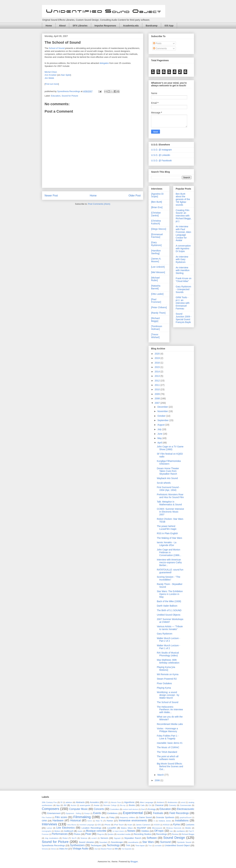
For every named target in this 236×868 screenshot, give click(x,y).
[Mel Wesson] (158, 272)
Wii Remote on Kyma (168, 674)
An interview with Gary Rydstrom (182, 259)
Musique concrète (96, 831)
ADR (106, 802)
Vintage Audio (80, 849)
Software (152, 838)
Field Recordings (179, 813)
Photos (77, 834)
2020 (158, 354)
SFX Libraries (80, 26)
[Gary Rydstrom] (156, 244)
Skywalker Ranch (133, 838)
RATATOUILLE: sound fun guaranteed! (170, 571)
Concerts (99, 809)
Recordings (162, 834)
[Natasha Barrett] (156, 287)
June (160, 434)
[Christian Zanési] (156, 214)
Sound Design (174, 838)
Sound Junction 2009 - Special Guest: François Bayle (184, 318)
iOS (99, 825)
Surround (165, 842)
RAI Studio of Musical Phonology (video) (168, 654)
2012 (158, 381)
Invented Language (87, 825)
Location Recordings (91, 828)
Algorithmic (129, 802)
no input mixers (118, 831)
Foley (112, 817)
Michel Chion (51, 72)
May (160, 438)
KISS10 (166, 825)
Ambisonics (173, 802)
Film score (61, 817)
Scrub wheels (164, 483)
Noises (131, 831)
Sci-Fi (74, 838)
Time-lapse (140, 845)
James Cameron (143, 825)
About (62, 26)
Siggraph (117, 838)
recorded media (124, 834)
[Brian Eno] (157, 207)
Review (175, 834)
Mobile (188, 828)
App (58, 805)
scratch (94, 838)
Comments (160, 48)
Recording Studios (142, 834)
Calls (143, 805)
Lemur (49, 828)
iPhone (107, 825)
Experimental (133, 813)
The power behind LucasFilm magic (167, 528)
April (160, 443)
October (162, 416)
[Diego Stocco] (159, 229)
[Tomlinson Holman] (157, 328)
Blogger (134, 862)
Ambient (161, 802)
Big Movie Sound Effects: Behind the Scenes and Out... (170, 766)
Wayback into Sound (167, 478)
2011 (158, 385)
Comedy (173, 805)
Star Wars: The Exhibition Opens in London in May (170, 594)
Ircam (130, 825)
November (163, 411)
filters (103, 817)
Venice (53, 849)
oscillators (181, 831)
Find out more (52, 84)
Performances (60, 834)
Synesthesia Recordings (53, 845)
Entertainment (54, 813)
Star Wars (148, 842)
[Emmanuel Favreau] (157, 236)
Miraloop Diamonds (174, 828)
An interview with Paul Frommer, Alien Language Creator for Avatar (183, 233)
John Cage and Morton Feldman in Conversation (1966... (169, 552)
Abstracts (80, 802)
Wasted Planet (106, 849)
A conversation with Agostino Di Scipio (183, 248)
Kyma (177, 824)
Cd (150, 805)
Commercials (186, 805)
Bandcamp (152, 26)
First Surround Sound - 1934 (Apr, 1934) (168, 489)
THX (128, 845)
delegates (104, 63)
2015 (158, 367)
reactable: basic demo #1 (170, 743)
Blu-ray (123, 805)
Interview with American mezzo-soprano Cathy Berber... (169, 562)
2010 (158, 389)
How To (99, 821)
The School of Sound (63, 42)
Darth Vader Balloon (167, 606)
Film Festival (47, 818)
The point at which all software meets (168, 758)
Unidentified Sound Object (177, 845)
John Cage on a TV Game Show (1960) (170, 448)
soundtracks (133, 842)
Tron (150, 846)
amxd (183, 802)
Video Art (63, 849)
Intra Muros (72, 825)
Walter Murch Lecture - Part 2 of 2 (168, 640)
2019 (158, 358)
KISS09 (157, 825)
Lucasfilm (112, 828)
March (161, 775)
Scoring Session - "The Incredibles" (169, 578)
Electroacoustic (186, 809)
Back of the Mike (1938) (169, 601)
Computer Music (79, 809)
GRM (44, 821)
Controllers (115, 809)
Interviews (49, 824)
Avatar (97, 805)
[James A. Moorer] (156, 260)
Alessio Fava (116, 802)
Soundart (103, 842)
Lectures (190, 825)
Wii (116, 849)
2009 (158, 394)
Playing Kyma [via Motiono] (166, 669)
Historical (76, 820)
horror (90, 821)
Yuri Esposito (127, 849)
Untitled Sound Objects (169, 615)
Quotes (110, 834)
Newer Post (51, 196)
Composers (50, 809)
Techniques (96, 845)
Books (132, 805)
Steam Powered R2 (167, 679)
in (154, 821)
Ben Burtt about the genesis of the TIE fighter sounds (183, 199)
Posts (157, 43)
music (80, 831)
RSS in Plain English (167, 533)
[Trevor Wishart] (155, 336)
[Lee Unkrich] (158, 267)
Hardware (58, 820)
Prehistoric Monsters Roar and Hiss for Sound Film (170, 496)
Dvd (143, 809)
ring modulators (52, 838)
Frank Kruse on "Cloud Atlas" (184, 280)
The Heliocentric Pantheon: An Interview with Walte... (170, 710)
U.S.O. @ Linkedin (161, 155)
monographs (47, 831)
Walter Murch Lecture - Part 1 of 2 (168, 647)
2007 (158, 403)
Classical (159, 805)
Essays (87, 813)
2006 (158, 780)
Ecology (152, 809)
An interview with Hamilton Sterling (183, 270)
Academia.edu (131, 26)
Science (84, 838)
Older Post (135, 196)
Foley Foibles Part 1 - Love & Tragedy (168, 737)
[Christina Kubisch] (156, 222)
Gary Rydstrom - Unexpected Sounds (183, 289)
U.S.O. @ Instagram (161, 150)
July (160, 429)
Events (97, 813)
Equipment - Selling (73, 813)
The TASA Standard (167, 752)
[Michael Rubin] (155, 279)
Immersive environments (133, 820)
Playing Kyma (164, 688)
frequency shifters (128, 817)
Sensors (104, 838)
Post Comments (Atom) (99, 204)
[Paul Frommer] (156, 301)
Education (56, 96)
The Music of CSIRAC (168, 747)
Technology (113, 845)
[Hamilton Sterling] (156, 252)
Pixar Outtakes (164, 683)
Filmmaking (82, 817)
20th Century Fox (49, 802)
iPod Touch (119, 825)
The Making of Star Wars (169, 538)
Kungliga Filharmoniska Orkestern (169, 462)
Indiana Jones (165, 821)
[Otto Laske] (157, 294)
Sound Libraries (86, 842)
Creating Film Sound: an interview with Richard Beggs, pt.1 (184, 216)
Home (49, 26)
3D (61, 802)
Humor (110, 821)
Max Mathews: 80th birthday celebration (168, 661)
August (161, 425)
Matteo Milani (127, 828)
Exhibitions (113, 813)
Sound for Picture (70, 96)
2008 (158, 398)
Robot (65, 838)
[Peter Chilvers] (159, 307)
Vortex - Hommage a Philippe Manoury (167, 730)
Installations (182, 820)
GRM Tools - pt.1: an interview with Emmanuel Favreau (183, 303)
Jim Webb (49, 78)
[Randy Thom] (158, 313)
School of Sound (57, 48)
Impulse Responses (105, 26)
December (163, 407)
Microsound (157, 828)
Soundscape (117, 842)
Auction (74, 805)
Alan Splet (65, 75)
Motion (57, 831)
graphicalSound (186, 818)
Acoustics (94, 802)
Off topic (159, 831)
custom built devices (130, 809)
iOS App (169, 26)
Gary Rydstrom (165, 634)
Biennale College (110, 805)
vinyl (96, 849)
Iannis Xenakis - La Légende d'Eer (167, 544)
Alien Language (147, 802)
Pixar (88, 834)
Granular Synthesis (165, 817)
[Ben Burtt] (157, 202)
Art (65, 805)
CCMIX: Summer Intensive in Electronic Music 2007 (170, 512)
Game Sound (145, 817)
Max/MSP (142, 828)
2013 (158, 376)
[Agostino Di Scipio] (157, 195)
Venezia (45, 849)
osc (171, 831)
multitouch (69, 831)
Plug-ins (100, 834)
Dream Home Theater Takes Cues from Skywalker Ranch (168, 471)
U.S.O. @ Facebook (161, 161)
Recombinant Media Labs (170, 724)
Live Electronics (66, 828)
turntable (158, 846)
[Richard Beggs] (155, 320)
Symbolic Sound (184, 842)
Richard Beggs (188, 834)
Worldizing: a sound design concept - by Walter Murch (168, 695)
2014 (158, 372)
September (163, 420)
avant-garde (85, 805)
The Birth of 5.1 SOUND (169, 610)
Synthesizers (77, 845)
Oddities (145, 831)
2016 (158, 363)
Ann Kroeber (51, 75)
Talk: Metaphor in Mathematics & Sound (169, 503)
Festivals (158, 813)
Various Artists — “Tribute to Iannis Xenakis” (170, 628)
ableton (69, 802)
